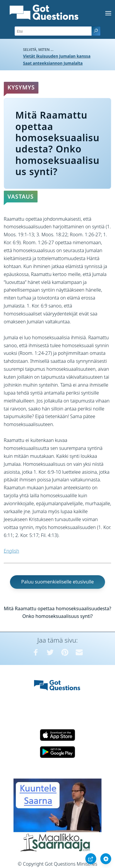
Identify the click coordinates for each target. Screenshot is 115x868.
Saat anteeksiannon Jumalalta (53, 63)
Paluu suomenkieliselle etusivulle (58, 582)
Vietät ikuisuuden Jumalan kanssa (57, 56)
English (11, 551)
